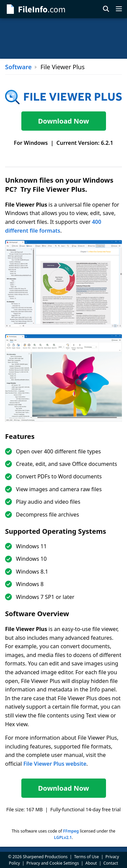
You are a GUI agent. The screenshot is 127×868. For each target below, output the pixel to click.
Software (18, 67)
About (91, 863)
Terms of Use (87, 857)
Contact (111, 863)
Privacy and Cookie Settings (53, 863)
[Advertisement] (63, 38)
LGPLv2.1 (63, 837)
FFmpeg (71, 831)
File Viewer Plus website (55, 764)
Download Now (63, 121)
